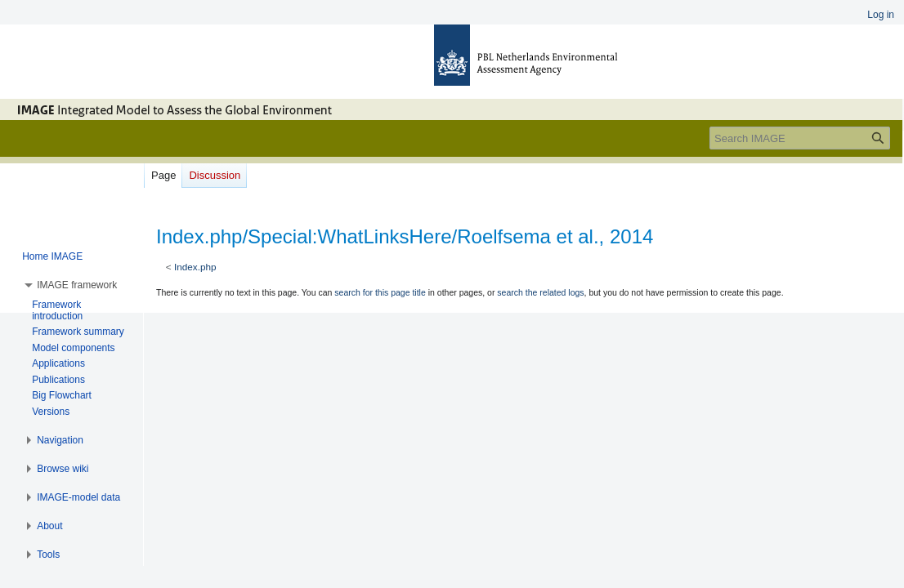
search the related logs (540, 292)
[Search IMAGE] (800, 138)
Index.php (195, 267)
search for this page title (380, 292)
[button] (77, 285)
